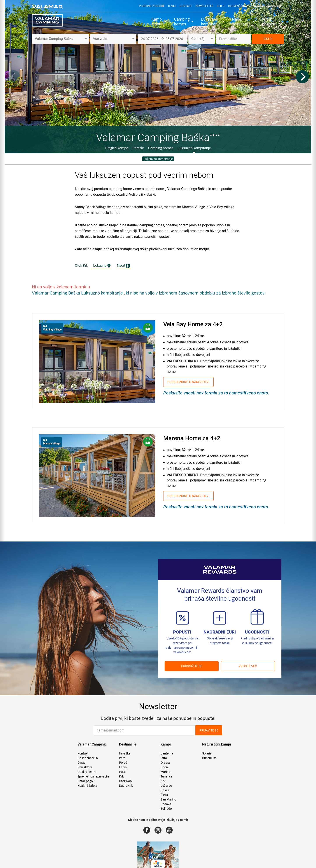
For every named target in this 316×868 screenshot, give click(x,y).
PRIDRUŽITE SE (192, 666)
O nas (172, 6)
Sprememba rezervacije (93, 776)
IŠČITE (268, 39)
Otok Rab (125, 781)
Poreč (123, 763)
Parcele (138, 148)
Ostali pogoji (86, 781)
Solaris (207, 753)
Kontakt (186, 6)
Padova (166, 804)
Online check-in (88, 758)
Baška (165, 790)
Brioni (165, 767)
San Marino (168, 799)
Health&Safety (87, 786)
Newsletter (205, 6)
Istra (122, 758)
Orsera (165, 763)
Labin (123, 767)
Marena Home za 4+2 (192, 438)
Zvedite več (248, 666)
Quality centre (87, 772)
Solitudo (166, 809)
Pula (122, 772)
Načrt (124, 266)
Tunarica (167, 776)
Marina (165, 772)
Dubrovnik (126, 786)
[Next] (302, 77)
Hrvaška (125, 753)
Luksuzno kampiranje (194, 148)
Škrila (164, 795)
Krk (121, 776)
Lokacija (102, 266)
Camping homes (161, 148)
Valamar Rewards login (268, 6)
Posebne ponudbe (152, 6)
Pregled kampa (117, 148)
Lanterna (167, 753)
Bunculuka (209, 758)
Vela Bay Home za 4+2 (193, 324)
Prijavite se (209, 730)
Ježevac (166, 786)
